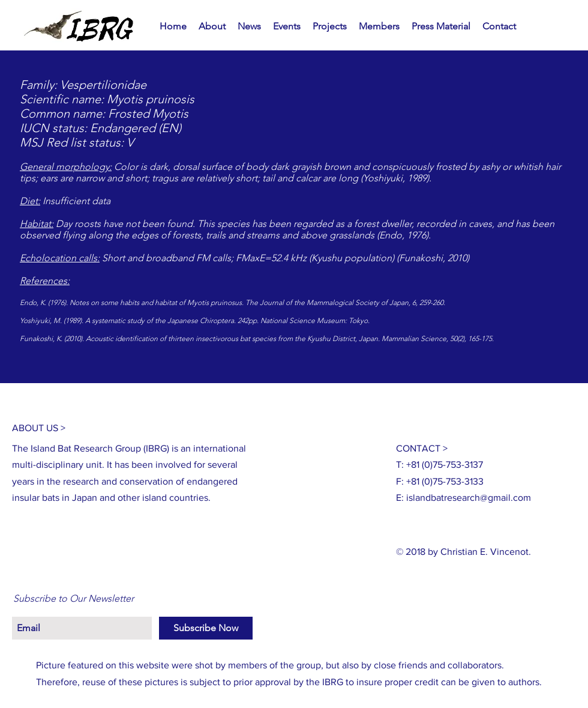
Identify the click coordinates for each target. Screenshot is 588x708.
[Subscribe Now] (206, 628)
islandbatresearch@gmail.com (469, 498)
